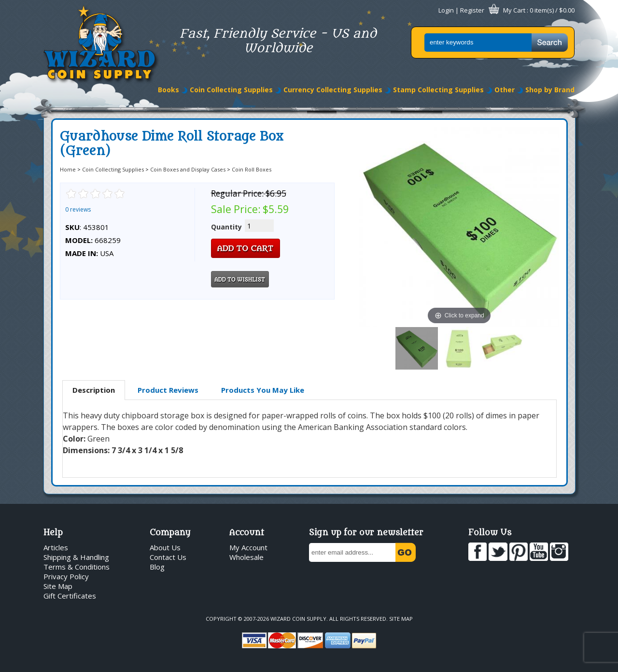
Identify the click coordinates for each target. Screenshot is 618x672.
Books (169, 90)
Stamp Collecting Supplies (438, 90)
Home (68, 169)
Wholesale (246, 557)
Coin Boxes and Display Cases (188, 169)
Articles (56, 547)
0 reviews (78, 209)
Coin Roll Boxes (252, 169)
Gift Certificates (70, 596)
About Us (165, 547)
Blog (157, 567)
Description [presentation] (94, 390)
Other (505, 90)
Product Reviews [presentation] (168, 390)
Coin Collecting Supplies (231, 90)
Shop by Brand (550, 90)
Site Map (58, 586)
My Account (248, 547)
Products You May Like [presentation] (263, 390)
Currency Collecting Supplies (333, 90)
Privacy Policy (66, 576)
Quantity (226, 227)
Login (446, 10)
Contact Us (168, 557)
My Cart (514, 10)
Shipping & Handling (76, 557)
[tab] (94, 390)
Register (472, 10)
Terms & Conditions (77, 567)
